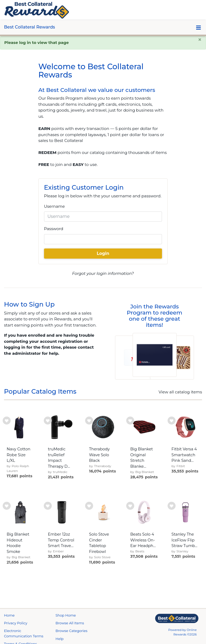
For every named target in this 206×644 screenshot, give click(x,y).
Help (60, 639)
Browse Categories (71, 631)
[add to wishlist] (7, 421)
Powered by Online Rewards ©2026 (183, 632)
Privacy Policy (16, 623)
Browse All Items (70, 623)
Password (54, 229)
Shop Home (66, 615)
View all (180, 392)
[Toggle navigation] (198, 28)
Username (54, 206)
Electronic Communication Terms (24, 633)
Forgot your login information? (103, 273)
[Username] (103, 217)
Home (9, 615)
